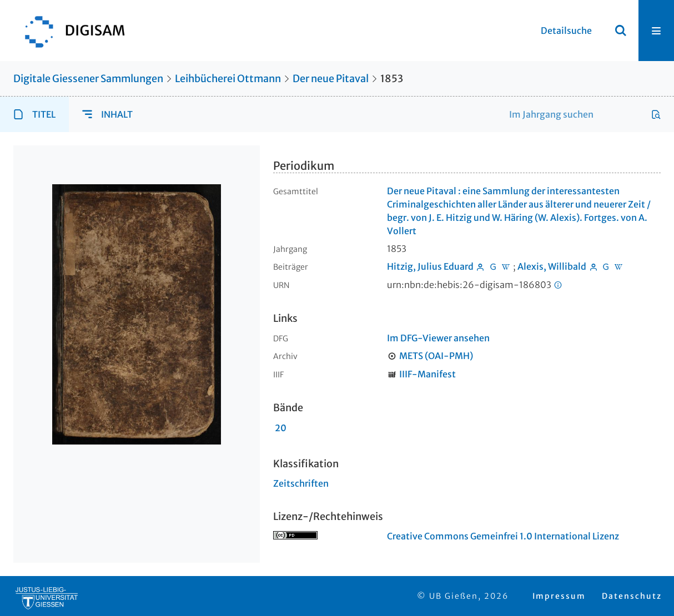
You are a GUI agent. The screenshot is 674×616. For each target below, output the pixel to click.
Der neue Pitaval (331, 79)
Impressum (559, 596)
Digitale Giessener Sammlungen (88, 79)
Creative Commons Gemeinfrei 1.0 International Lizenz (503, 536)
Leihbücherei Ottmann (228, 79)
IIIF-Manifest (427, 374)
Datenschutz (632, 596)
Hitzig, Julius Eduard (430, 266)
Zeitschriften (301, 483)
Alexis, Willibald (552, 266)
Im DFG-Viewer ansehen (438, 338)
